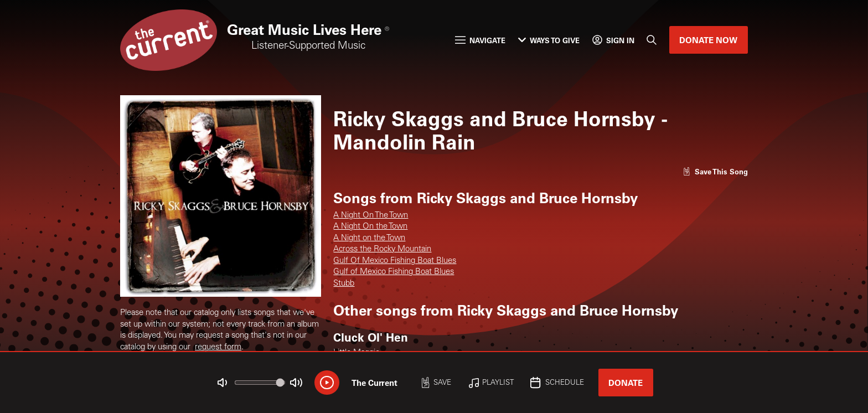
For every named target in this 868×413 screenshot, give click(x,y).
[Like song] (715, 171)
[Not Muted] (222, 383)
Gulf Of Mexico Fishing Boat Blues (395, 261)
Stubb (344, 284)
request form (218, 347)
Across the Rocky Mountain (382, 249)
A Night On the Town (370, 227)
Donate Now (708, 40)
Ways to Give (549, 40)
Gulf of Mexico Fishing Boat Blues (394, 272)
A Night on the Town (369, 238)
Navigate (480, 40)
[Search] (652, 40)
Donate (626, 383)
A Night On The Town (371, 216)
